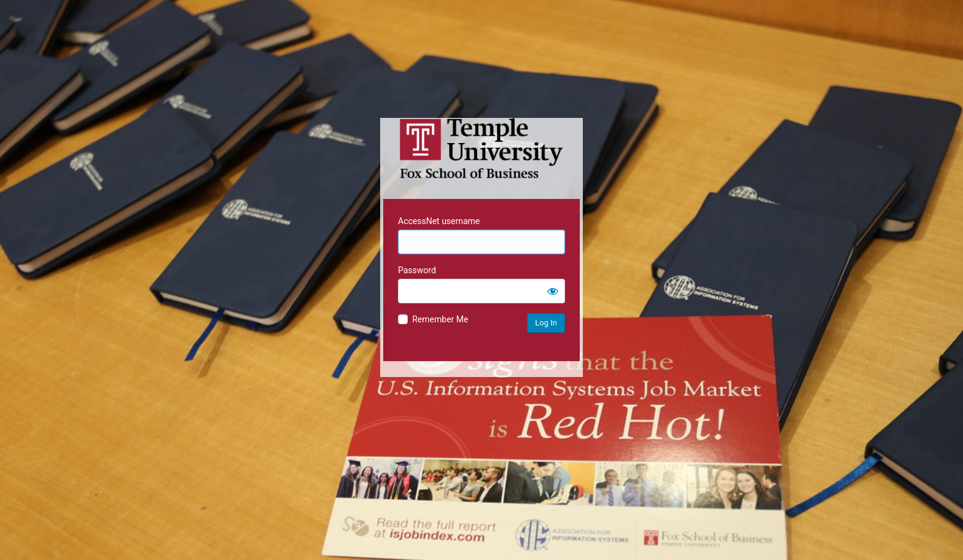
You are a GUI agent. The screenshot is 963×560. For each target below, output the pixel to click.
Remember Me (440, 319)
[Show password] (553, 291)
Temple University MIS (481, 149)
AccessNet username (439, 221)
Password (417, 270)
